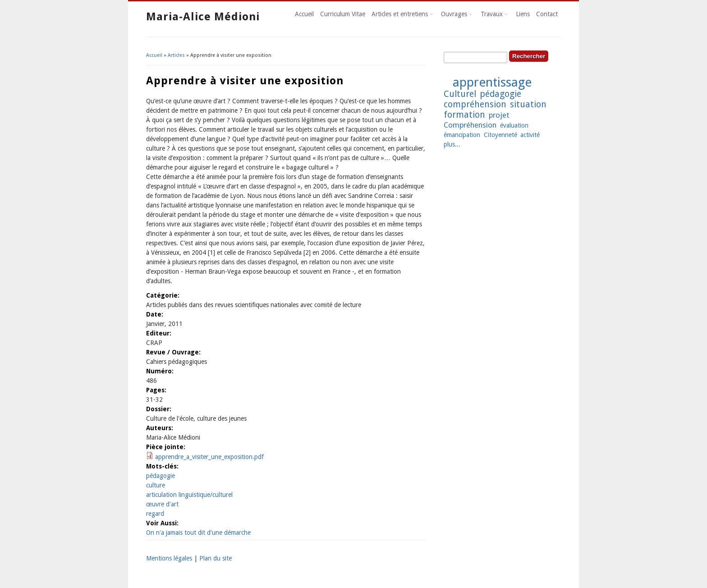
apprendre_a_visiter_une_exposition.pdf (209, 457)
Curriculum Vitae (343, 14)
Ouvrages (455, 15)
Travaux (493, 15)
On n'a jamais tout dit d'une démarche (198, 533)
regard (155, 514)
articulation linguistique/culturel (189, 495)
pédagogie (161, 476)
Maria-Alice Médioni (203, 17)
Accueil (304, 14)
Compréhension (470, 125)
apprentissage (492, 82)
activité (530, 135)
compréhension (475, 104)
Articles (176, 55)
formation (464, 115)
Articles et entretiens (401, 15)
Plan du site (216, 558)
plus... (452, 144)
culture (156, 485)
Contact (547, 14)
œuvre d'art (162, 504)
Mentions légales (169, 558)
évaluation (514, 125)
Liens (523, 14)
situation (528, 104)
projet (499, 115)
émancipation (462, 135)
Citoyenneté (500, 135)
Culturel (460, 94)
